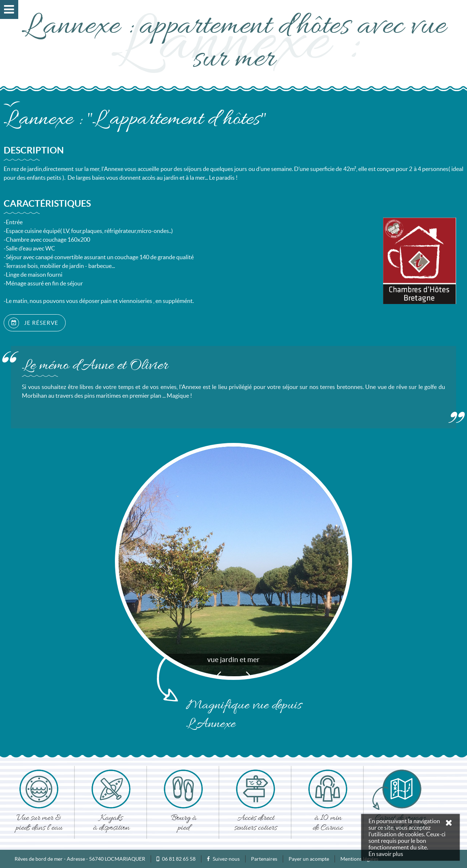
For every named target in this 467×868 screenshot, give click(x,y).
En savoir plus (386, 854)
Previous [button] (219, 674)
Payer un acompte (309, 859)
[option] (233, 561)
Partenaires (264, 859)
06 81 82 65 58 (179, 859)
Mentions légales (359, 859)
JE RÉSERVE (33, 323)
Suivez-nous (223, 859)
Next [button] (248, 674)
